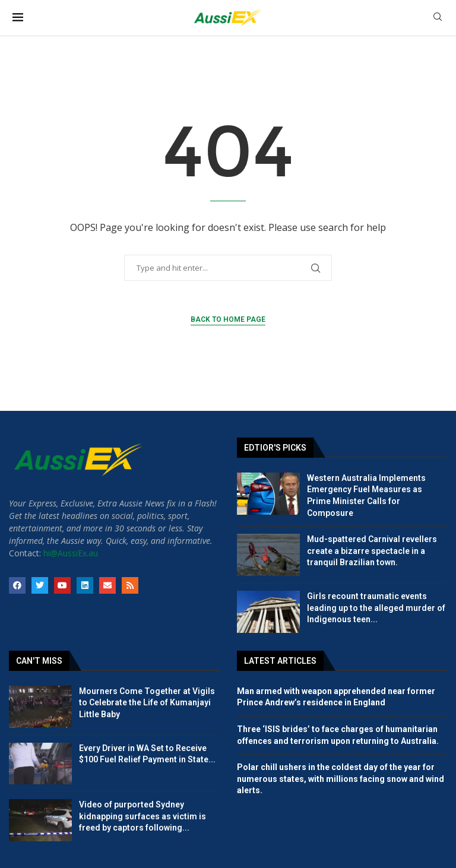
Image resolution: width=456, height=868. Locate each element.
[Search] (438, 18)
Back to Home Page (228, 319)
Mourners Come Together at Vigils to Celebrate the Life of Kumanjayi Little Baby (147, 703)
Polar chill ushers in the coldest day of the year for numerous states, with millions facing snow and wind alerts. (341, 779)
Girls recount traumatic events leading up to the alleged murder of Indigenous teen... (376, 608)
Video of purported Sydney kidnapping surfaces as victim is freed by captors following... (142, 816)
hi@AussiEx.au (71, 553)
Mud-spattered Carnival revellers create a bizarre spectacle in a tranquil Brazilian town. (372, 551)
